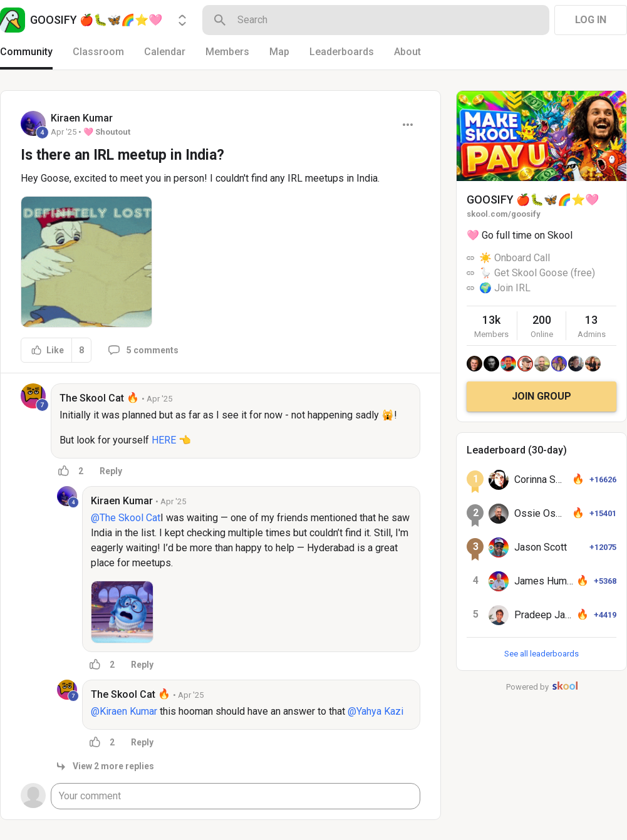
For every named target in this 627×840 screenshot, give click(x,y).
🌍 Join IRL (505, 288)
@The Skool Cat (126, 518)
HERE (164, 440)
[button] (86, 262)
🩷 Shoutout (107, 132)
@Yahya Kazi (376, 711)
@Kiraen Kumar (124, 711)
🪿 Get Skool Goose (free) (537, 273)
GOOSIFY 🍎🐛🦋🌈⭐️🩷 (533, 200)
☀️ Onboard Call (515, 258)
